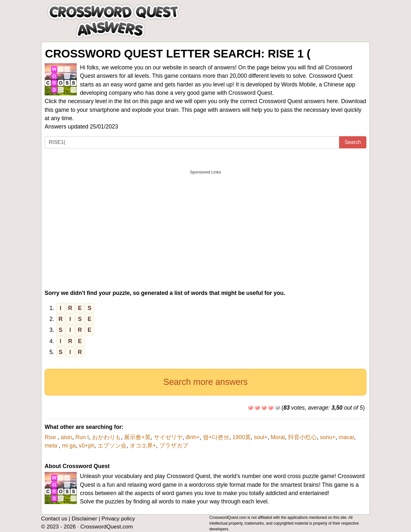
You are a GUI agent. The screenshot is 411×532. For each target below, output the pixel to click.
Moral (278, 437)
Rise (51, 437)
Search (353, 142)
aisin (66, 437)
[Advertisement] (205, 223)
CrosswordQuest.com (106, 527)
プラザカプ (174, 446)
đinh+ (193, 437)
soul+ (261, 437)
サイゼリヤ (168, 437)
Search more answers (206, 382)
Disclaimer (84, 519)
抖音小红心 (302, 437)
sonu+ (328, 437)
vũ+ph (87, 446)
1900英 (242, 437)
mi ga (69, 446)
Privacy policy (118, 519)
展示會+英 (137, 437)
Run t (82, 437)
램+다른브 (216, 437)
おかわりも (107, 437)
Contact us (54, 519)
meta (52, 446)
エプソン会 (112, 446)
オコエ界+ (143, 446)
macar (346, 437)
